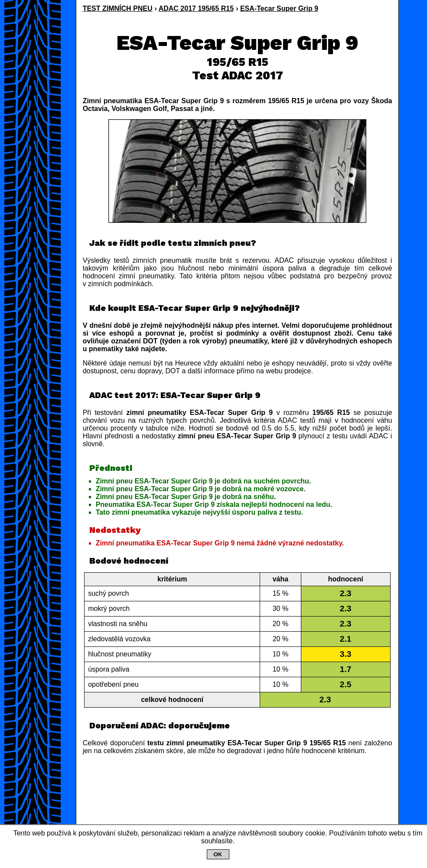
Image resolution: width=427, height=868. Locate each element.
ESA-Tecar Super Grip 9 (279, 8)
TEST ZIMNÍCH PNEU (118, 8)
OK (218, 854)
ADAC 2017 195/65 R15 (196, 8)
